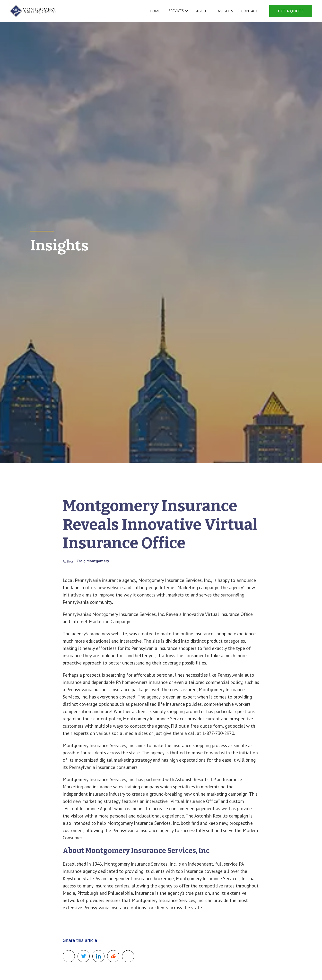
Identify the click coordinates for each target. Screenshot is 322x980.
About (202, 11)
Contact (250, 11)
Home (155, 11)
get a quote (291, 11)
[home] (33, 11)
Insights (225, 11)
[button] (178, 11)
